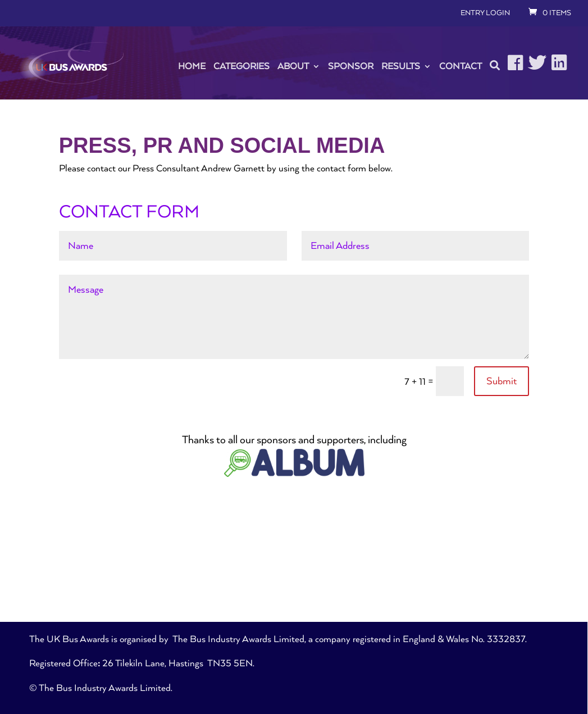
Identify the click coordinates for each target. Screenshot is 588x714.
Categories (241, 66)
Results (401, 66)
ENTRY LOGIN (485, 13)
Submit (502, 381)
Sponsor (351, 66)
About (293, 66)
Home (192, 66)
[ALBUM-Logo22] (294, 474)
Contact (461, 66)
